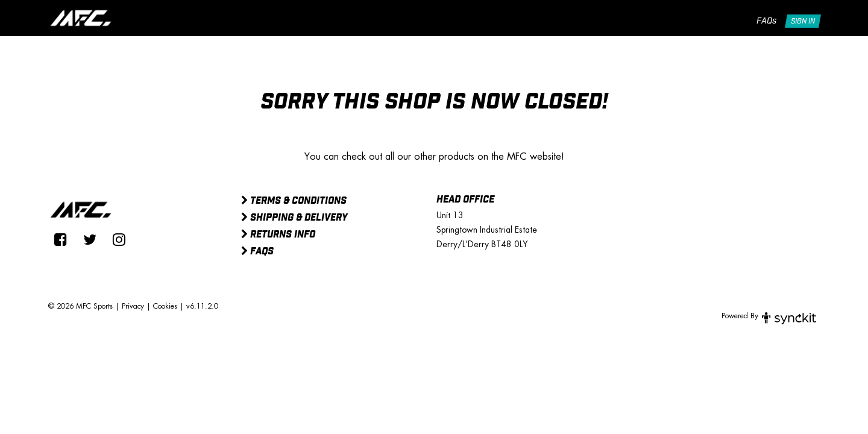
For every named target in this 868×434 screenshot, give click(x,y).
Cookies (165, 306)
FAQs (766, 21)
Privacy (133, 306)
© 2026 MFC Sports (80, 306)
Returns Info (278, 235)
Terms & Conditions (294, 201)
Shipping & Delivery (294, 218)
